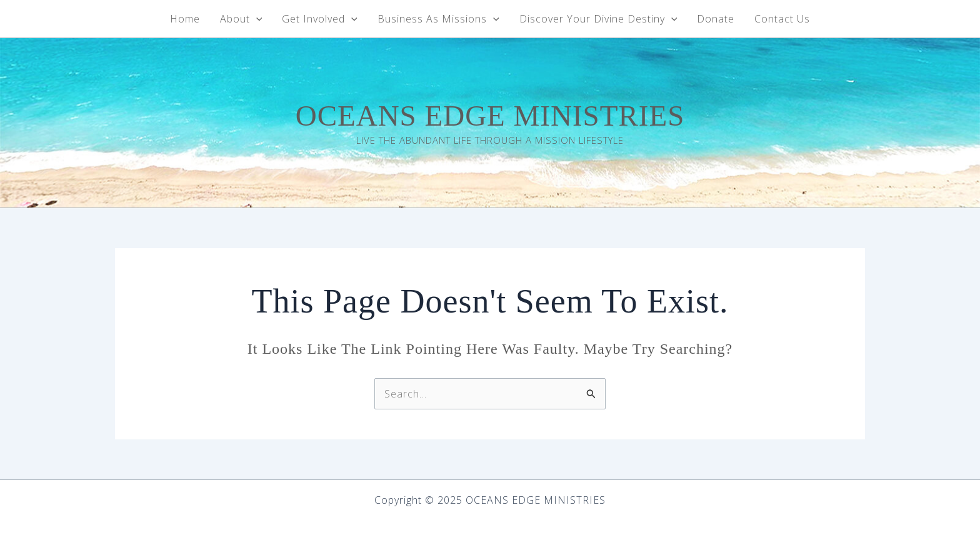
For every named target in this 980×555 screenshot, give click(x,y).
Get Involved (320, 19)
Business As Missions (438, 19)
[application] (256, 19)
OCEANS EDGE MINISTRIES (490, 116)
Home (185, 19)
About (241, 19)
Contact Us (782, 19)
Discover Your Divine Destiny (598, 19)
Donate (716, 19)
